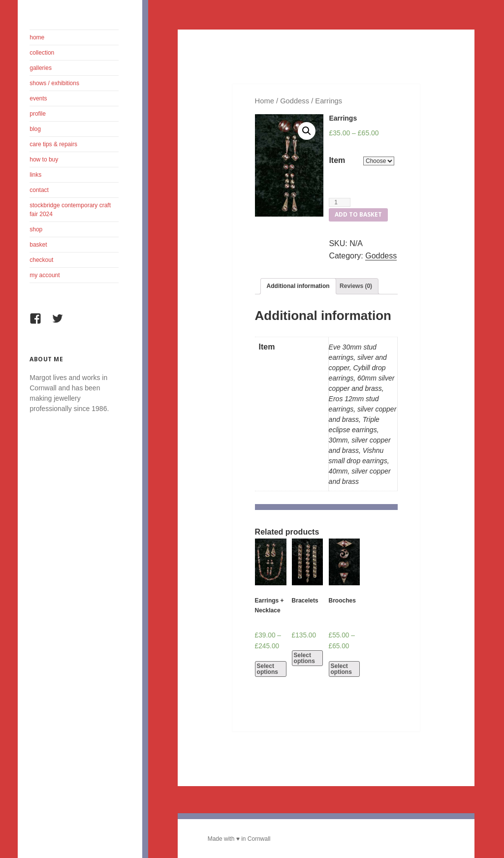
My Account (45, 275)
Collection (42, 53)
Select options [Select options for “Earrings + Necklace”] (268, 669)
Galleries (41, 68)
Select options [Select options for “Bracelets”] (304, 658)
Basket (38, 245)
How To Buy (44, 159)
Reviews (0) (356, 286)
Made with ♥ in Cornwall (239, 839)
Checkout (41, 260)
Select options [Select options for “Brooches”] (341, 669)
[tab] (298, 286)
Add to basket (358, 214)
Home (37, 37)
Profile (38, 114)
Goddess (295, 101)
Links (35, 175)
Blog (35, 129)
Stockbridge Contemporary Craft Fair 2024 (70, 210)
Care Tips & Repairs (53, 144)
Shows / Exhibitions (54, 83)
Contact (39, 190)
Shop (36, 229)
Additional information (298, 286)
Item (337, 160)
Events (38, 98)
